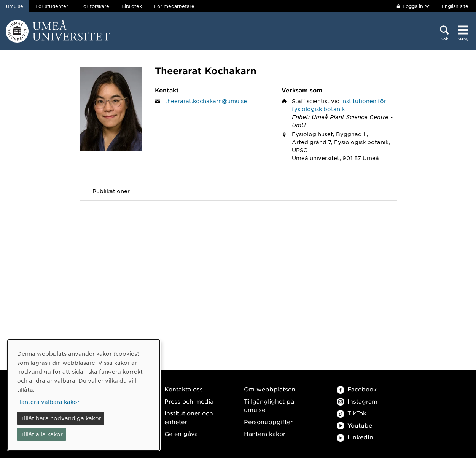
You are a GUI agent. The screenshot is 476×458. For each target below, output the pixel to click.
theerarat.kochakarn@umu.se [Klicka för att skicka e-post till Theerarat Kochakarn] (206, 101)
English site (455, 6)
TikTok (352, 413)
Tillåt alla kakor (42, 434)
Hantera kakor (265, 433)
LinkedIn (355, 437)
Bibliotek (132, 6)
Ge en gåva (181, 433)
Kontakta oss (184, 389)
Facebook (357, 389)
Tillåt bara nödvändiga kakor (61, 418)
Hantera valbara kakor (48, 402)
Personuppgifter (268, 422)
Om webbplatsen (270, 389)
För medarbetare (174, 6)
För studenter (52, 6)
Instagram (357, 401)
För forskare (95, 6)
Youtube (354, 425)
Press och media (189, 401)
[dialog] (84, 395)
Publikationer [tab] (111, 191)
